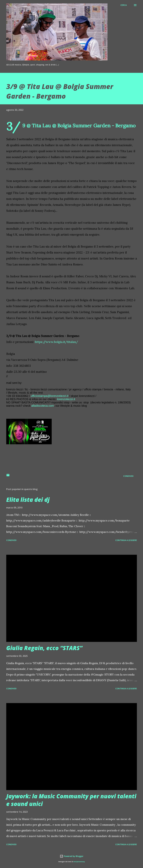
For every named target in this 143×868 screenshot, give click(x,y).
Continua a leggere (126, 540)
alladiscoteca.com (43, 406)
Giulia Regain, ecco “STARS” (44, 648)
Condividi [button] (128, 476)
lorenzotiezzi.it (66, 399)
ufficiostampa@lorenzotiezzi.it (49, 396)
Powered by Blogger (72, 856)
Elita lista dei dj (28, 500)
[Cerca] (124, 5)
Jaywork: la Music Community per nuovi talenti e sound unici (71, 800)
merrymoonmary (79, 862)
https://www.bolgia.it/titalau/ (56, 342)
